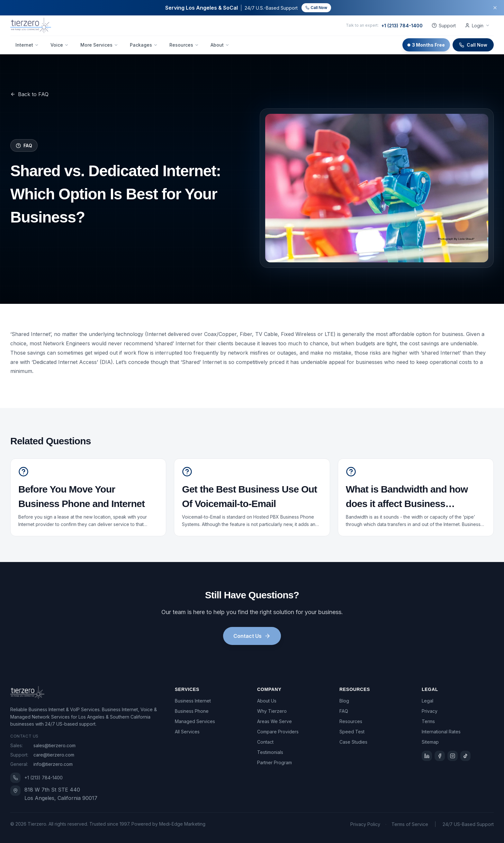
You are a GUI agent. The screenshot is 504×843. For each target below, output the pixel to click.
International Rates (441, 732)
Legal (428, 701)
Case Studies (353, 742)
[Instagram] (453, 756)
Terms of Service (410, 824)
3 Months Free (426, 45)
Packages (144, 45)
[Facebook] (440, 756)
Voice (60, 45)
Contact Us (252, 636)
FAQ (344, 711)
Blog (344, 701)
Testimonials (270, 752)
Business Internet (193, 701)
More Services (99, 45)
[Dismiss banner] (495, 8)
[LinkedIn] (427, 756)
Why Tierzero (272, 711)
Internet (27, 45)
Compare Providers (278, 732)
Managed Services (195, 721)
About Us (267, 701)
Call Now (316, 8)
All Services (187, 732)
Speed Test (352, 732)
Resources (184, 45)
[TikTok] (465, 756)
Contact (265, 742)
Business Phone (192, 711)
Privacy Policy (365, 824)
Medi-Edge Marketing (182, 824)
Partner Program (274, 762)
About (220, 45)
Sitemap (430, 742)
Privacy (430, 711)
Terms (428, 721)
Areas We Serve (274, 721)
